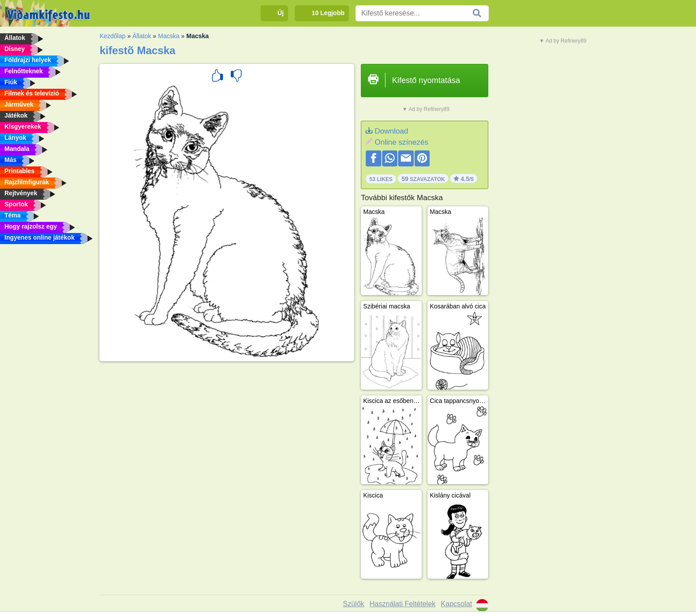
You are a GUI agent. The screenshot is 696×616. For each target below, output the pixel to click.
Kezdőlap (112, 36)
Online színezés (401, 142)
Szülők (354, 604)
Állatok (142, 36)
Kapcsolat (456, 604)
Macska (169, 36)
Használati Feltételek (403, 604)
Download (391, 131)
